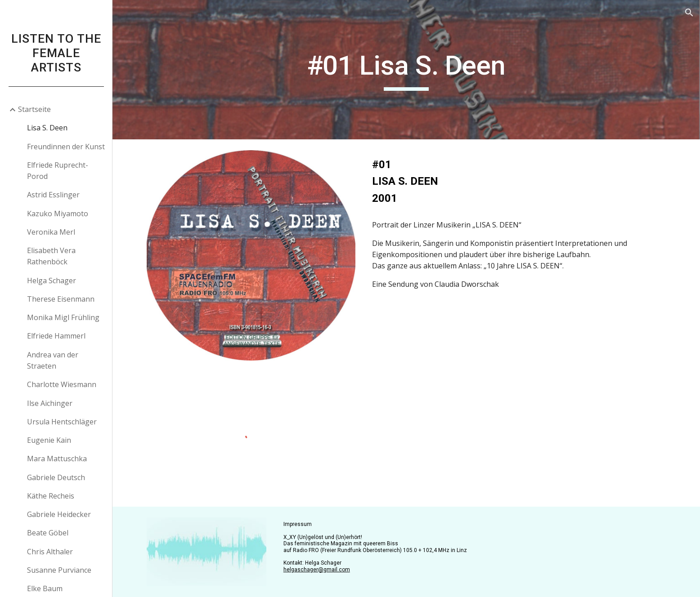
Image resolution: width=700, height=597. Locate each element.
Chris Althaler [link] (50, 552)
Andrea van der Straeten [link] (53, 360)
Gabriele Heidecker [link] (59, 514)
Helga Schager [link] (52, 281)
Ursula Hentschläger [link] (62, 422)
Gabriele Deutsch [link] (56, 477)
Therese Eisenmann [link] (61, 299)
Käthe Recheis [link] (51, 496)
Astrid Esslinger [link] (53, 195)
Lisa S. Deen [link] (47, 128)
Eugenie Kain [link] (49, 440)
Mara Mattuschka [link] (57, 459)
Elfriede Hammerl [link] (56, 336)
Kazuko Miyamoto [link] (58, 214)
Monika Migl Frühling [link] (63, 317)
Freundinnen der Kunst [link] (66, 147)
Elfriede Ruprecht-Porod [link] (58, 171)
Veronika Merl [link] (51, 232)
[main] (406, 70)
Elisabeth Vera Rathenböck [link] (51, 256)
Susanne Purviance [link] (59, 570)
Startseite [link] (34, 109)
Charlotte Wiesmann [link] (62, 384)
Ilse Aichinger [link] (50, 403)
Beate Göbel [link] (48, 533)
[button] (689, 13)
